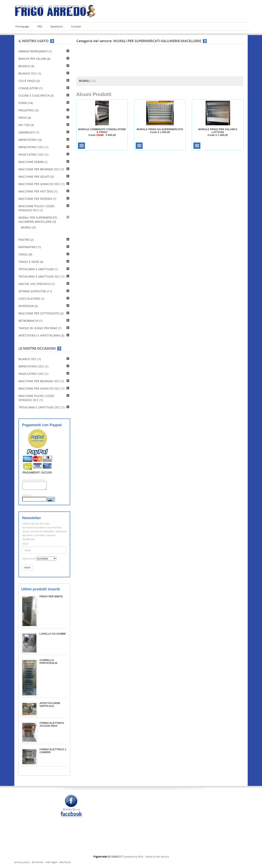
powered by (131, 857)
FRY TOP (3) (26, 125)
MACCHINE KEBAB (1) (33, 162)
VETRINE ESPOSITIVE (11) (35, 291)
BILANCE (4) (26, 66)
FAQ (40, 27)
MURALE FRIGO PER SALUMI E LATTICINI (218, 131)
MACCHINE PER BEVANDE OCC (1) (41, 169)
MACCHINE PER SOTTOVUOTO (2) (41, 313)
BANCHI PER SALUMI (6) (34, 59)
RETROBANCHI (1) (30, 321)
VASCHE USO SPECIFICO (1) (37, 284)
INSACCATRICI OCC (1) (33, 154)
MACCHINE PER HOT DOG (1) (38, 191)
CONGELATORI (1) (30, 88)
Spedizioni (57, 27)
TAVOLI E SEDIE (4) (31, 262)
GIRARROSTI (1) (29, 132)
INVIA (27, 567)
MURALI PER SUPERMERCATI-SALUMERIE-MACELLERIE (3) (38, 220)
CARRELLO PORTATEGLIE (49, 662)
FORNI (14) (26, 103)
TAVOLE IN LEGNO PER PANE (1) (40, 328)
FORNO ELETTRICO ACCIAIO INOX (52, 724)
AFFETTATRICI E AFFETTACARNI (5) (41, 335)
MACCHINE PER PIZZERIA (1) (37, 199)
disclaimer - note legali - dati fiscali (51, 862)
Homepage (22, 27)
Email (25, 544)
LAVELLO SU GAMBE (53, 634)
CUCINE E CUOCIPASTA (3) (36, 96)
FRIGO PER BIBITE (51, 597)
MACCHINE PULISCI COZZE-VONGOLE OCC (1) (37, 208)
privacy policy (22, 862)
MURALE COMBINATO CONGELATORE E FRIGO (102, 131)
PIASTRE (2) (26, 240)
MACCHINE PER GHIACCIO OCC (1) (41, 184)
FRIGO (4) (25, 118)
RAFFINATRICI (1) (30, 247)
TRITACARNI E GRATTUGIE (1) (38, 269)
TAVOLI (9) (25, 254)
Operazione (29, 559)
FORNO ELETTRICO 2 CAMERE (53, 751)
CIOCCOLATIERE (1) (31, 299)
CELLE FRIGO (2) (29, 81)
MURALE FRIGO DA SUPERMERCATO (160, 129)
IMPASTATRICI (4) (30, 140)
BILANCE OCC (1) (30, 73)
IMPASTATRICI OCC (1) (33, 147)
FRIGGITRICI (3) (28, 110)
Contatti (76, 27)
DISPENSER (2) (28, 306)
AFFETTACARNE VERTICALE (50, 705)
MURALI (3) (28, 227)
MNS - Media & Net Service (153, 857)
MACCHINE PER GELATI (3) (36, 177)
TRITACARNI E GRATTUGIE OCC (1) (41, 276)
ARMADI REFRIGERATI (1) (35, 51)
